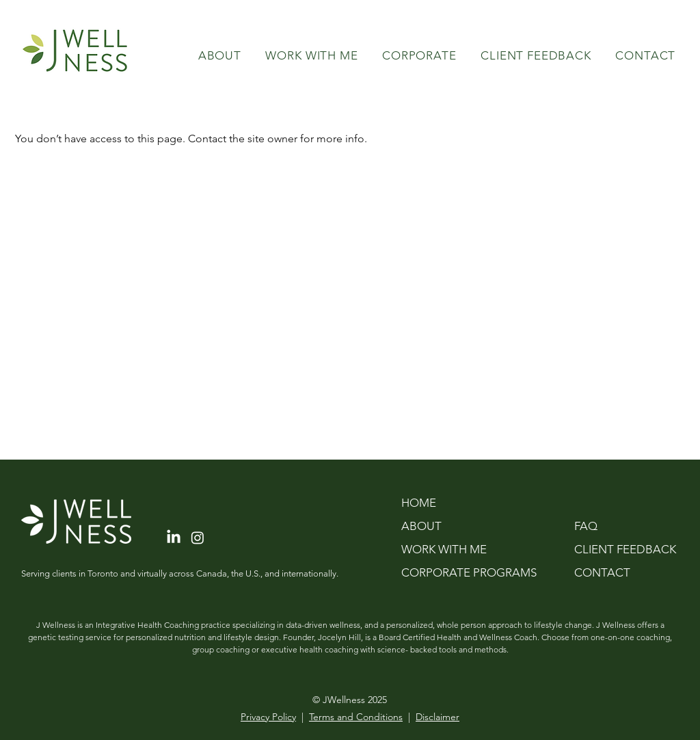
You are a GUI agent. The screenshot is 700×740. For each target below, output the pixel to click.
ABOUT (421, 526)
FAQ (586, 526)
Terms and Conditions (356, 717)
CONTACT (602, 572)
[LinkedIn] (174, 538)
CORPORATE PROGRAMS (469, 572)
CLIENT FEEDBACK (619, 549)
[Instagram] (198, 538)
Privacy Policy (268, 717)
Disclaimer (437, 717)
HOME (419, 503)
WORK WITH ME (444, 549)
